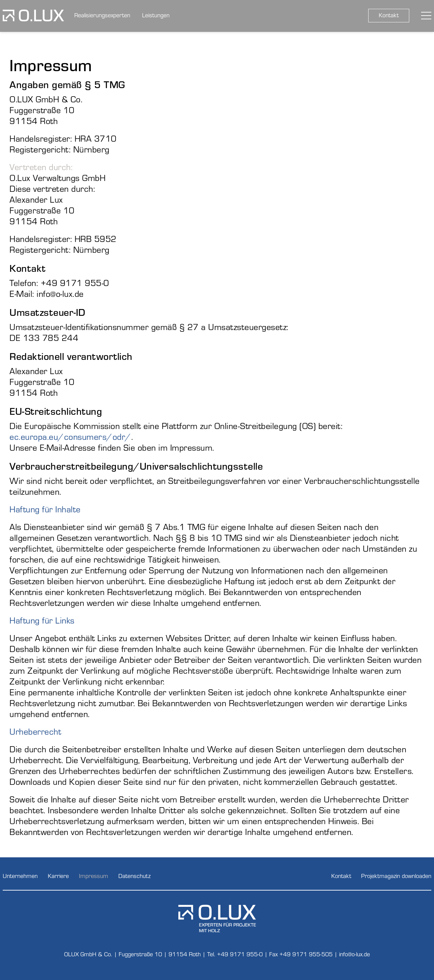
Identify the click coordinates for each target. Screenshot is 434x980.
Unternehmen (20, 875)
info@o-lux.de (354, 954)
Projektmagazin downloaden (396, 875)
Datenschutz (134, 875)
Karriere (58, 875)
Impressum (94, 875)
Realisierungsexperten (102, 15)
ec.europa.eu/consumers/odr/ (70, 436)
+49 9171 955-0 (240, 954)
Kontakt (389, 15)
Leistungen (156, 15)
